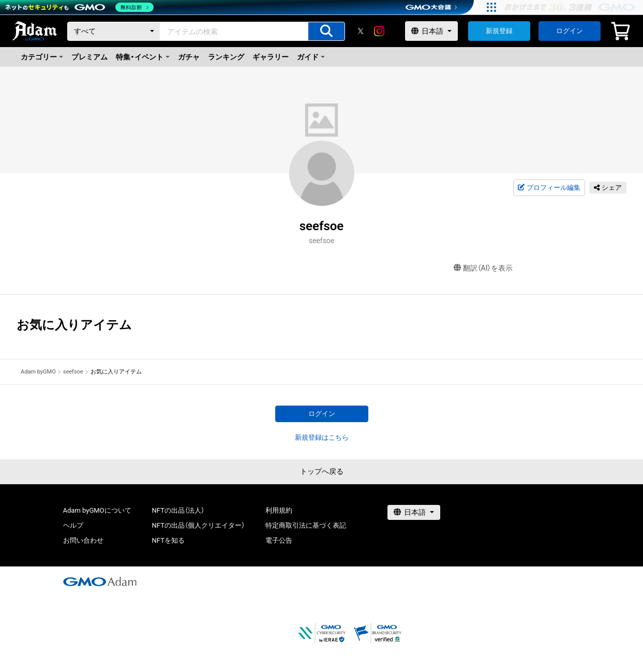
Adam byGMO (38, 372)
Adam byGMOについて (97, 510)
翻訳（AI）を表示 (483, 268)
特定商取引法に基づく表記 (306, 525)
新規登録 (499, 31)
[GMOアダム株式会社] (100, 581)
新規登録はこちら (322, 437)
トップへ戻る (322, 471)
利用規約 (279, 510)
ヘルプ (73, 525)
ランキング (226, 57)
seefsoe (73, 372)
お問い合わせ (83, 540)
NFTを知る (168, 540)
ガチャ (189, 57)
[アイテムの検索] (326, 31)
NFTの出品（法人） (178, 510)
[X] (361, 31)
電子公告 (279, 540)
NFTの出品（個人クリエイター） (198, 525)
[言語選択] (431, 31)
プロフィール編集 (549, 188)
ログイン (570, 31)
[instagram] (379, 31)
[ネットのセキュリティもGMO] (79, 7)
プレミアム (89, 57)
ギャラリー (271, 57)
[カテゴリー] (114, 31)
